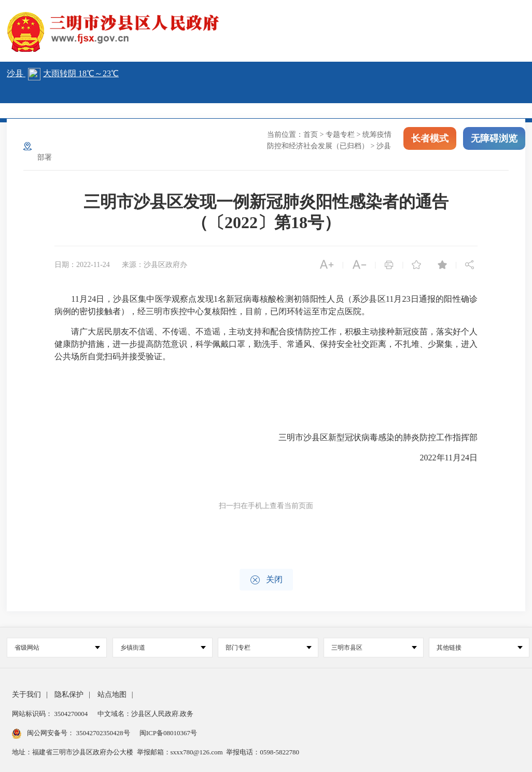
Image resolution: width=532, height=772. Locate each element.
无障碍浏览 (494, 139)
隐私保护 (69, 694)
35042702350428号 (103, 733)
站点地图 (112, 694)
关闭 (266, 580)
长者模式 (430, 139)
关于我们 (26, 694)
